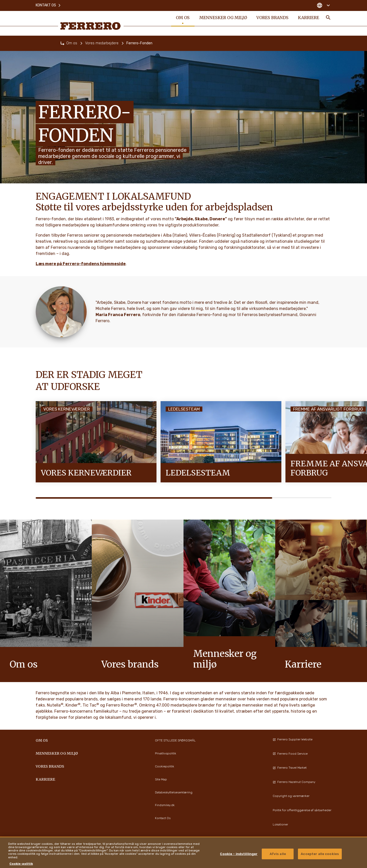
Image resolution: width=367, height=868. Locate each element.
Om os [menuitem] (182, 18)
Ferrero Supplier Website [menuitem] (293, 739)
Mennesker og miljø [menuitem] (222, 18)
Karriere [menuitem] (308, 18)
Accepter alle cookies (320, 854)
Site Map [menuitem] (161, 779)
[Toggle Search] (328, 18)
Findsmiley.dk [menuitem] (165, 805)
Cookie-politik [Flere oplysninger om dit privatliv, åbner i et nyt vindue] (21, 864)
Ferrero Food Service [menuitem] (290, 754)
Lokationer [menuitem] (280, 824)
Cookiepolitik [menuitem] (165, 766)
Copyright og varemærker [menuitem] (291, 796)
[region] (183, 852)
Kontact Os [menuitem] (163, 818)
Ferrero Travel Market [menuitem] (290, 768)
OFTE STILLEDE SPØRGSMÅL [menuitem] (175, 740)
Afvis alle (278, 854)
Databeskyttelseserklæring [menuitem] (174, 792)
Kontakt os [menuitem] (48, 5)
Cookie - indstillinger (239, 854)
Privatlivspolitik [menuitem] (166, 753)
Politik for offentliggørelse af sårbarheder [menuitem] (302, 810)
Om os (72, 43)
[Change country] (323, 5)
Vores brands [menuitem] (272, 18)
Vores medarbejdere (102, 43)
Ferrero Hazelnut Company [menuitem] (294, 782)
